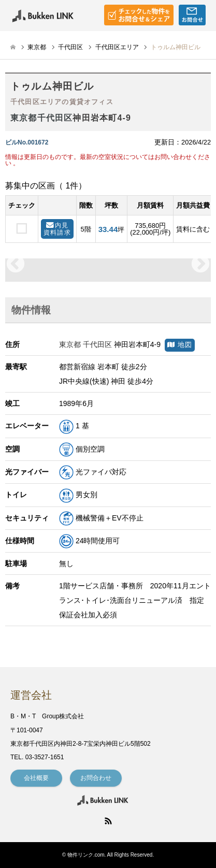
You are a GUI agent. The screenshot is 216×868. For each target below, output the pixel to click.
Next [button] (200, 265)
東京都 (37, 47)
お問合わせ (96, 778)
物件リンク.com (86, 855)
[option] (108, 265)
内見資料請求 (57, 229)
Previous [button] (16, 265)
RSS (108, 821)
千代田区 (70, 47)
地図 (180, 345)
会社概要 (36, 778)
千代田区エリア (117, 47)
